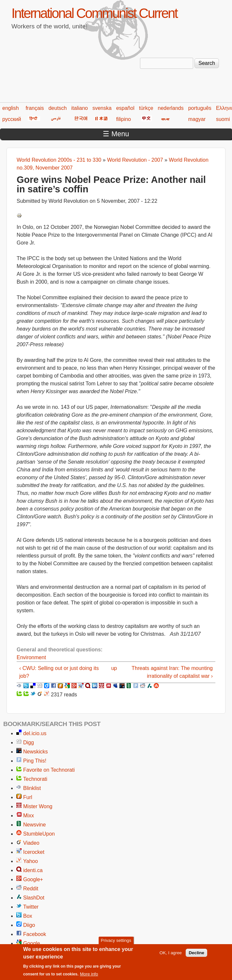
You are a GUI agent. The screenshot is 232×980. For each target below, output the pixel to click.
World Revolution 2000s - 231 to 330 (59, 160)
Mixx (29, 816)
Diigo (29, 925)
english (11, 108)
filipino (124, 119)
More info (89, 977)
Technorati (35, 779)
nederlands (171, 108)
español (125, 108)
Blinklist (32, 788)
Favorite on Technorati (49, 770)
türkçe (146, 108)
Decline (196, 956)
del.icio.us (35, 733)
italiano (80, 108)
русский (12, 119)
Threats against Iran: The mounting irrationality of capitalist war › (172, 672)
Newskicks (36, 752)
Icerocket (34, 852)
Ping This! (35, 761)
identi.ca (33, 870)
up (114, 668)
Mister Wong (38, 806)
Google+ (33, 879)
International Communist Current (94, 13)
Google (32, 943)
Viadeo (31, 843)
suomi (223, 119)
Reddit (31, 889)
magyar (197, 119)
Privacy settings (116, 944)
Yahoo (31, 861)
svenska (102, 108)
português (200, 108)
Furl (28, 797)
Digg (29, 742)
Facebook (35, 934)
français (35, 108)
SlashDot (34, 898)
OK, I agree (171, 956)
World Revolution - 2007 (135, 160)
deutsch (57, 108)
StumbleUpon (39, 834)
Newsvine (34, 825)
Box (28, 916)
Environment (31, 657)
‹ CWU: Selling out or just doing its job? (59, 672)
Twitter (31, 907)
